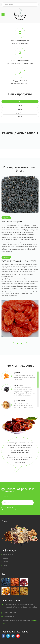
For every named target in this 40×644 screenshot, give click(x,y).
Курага (20, 109)
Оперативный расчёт (20, 41)
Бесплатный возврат (20, 61)
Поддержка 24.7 (20, 81)
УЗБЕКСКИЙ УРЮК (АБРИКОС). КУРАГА (19, 261)
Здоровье (6, 218)
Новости (6, 562)
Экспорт (6, 558)
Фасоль (20, 117)
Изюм (20, 105)
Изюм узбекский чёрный (12, 222)
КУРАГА (17, 373)
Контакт (6, 569)
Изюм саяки (18, 385)
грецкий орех (20, 113)
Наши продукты (8, 554)
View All (19, 344)
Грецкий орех (19, 401)
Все (20, 102)
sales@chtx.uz (9, 616)
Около (5, 565)
